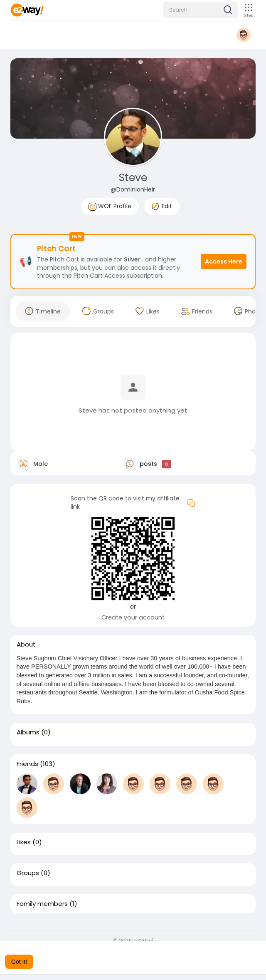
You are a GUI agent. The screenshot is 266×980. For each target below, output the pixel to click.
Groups (28, 873)
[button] (200, 10)
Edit (162, 206)
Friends (27, 764)
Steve (133, 178)
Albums (28, 732)
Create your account (133, 617)
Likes (24, 842)
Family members (42, 904)
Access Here (224, 261)
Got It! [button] (19, 962)
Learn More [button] (229, 950)
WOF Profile (110, 206)
